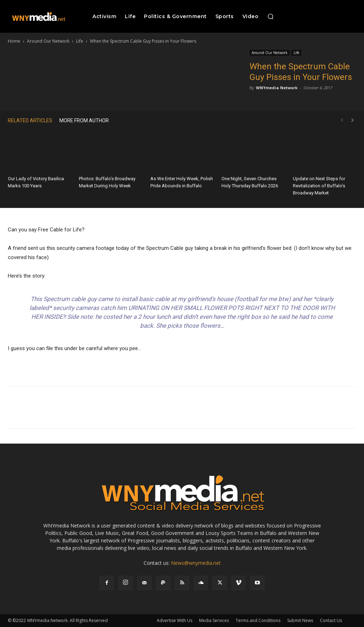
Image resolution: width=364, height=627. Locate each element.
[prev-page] (342, 120)
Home (14, 41)
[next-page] (353, 120)
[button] (271, 16)
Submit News (300, 620)
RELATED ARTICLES (30, 120)
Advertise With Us (175, 620)
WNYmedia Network (277, 88)
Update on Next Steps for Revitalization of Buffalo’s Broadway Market (319, 186)
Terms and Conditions (258, 620)
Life (80, 41)
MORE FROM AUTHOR (84, 120)
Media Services (214, 620)
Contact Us (331, 620)
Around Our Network (48, 41)
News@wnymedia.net (196, 563)
